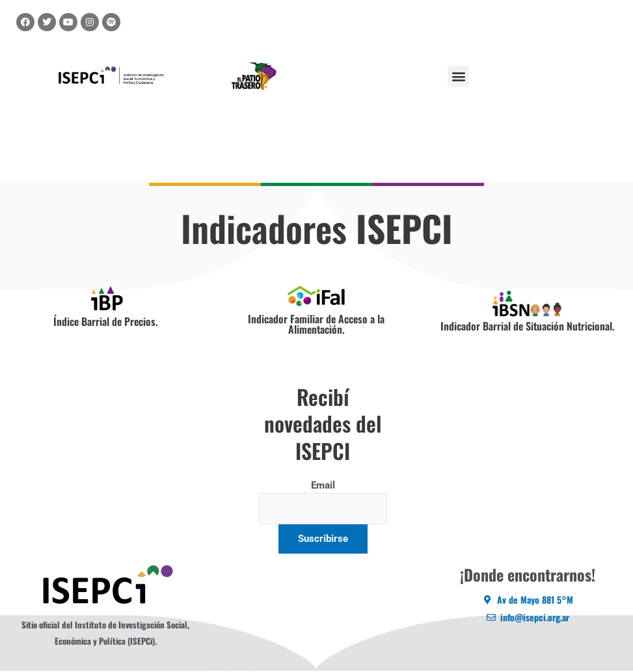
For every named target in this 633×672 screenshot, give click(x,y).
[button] (458, 76)
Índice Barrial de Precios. (106, 321)
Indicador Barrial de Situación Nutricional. (528, 326)
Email (323, 485)
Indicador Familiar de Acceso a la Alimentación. (316, 324)
